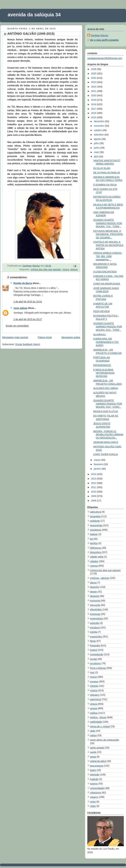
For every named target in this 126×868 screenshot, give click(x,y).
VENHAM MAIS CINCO (106, 442)
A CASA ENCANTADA (105, 272)
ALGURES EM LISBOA (106, 388)
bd (91, 539)
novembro (99, 126)
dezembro (99, 121)
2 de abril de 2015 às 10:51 (28, 302)
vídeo (93, 806)
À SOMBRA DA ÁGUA (105, 185)
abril (96, 157)
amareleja (95, 516)
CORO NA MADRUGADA (107, 284)
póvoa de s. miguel (100, 726)
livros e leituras (98, 668)
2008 (94, 501)
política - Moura (98, 717)
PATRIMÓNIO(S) (102, 365)
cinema (94, 566)
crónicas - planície (100, 578)
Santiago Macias (99, 35)
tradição (94, 779)
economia (95, 601)
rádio (93, 731)
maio (97, 152)
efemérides (96, 609)
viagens (94, 797)
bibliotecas (96, 548)
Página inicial (45, 337)
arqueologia (96, 525)
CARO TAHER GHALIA (106, 454)
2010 (94, 492)
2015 (94, 117)
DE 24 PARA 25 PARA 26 (107, 173)
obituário (95, 695)
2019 (94, 100)
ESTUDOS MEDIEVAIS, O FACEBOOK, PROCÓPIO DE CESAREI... (108, 234)
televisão (95, 775)
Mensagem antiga (71, 337)
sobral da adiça (98, 761)
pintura (74, 269)
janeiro (98, 469)
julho (97, 143)
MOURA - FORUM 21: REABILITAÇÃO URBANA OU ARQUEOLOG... (108, 435)
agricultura (96, 512)
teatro (93, 770)
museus (94, 681)
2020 (94, 95)
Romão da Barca (23, 283)
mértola (94, 686)
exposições (96, 637)
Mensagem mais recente (15, 337)
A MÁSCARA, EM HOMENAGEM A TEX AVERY (106, 342)
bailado (94, 534)
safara (93, 735)
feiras (93, 641)
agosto (98, 139)
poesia (94, 708)
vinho (93, 802)
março (97, 460)
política (94, 713)
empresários (97, 618)
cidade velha (97, 557)
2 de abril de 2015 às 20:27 (28, 319)
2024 (94, 78)
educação (95, 605)
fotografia (95, 646)
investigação (97, 654)
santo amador (97, 748)
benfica (94, 543)
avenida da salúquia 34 (34, 15)
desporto (95, 596)
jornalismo (95, 663)
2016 (94, 113)
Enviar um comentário (17, 326)
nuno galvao (20, 308)
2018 (94, 104)
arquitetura (96, 530)
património (96, 699)
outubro (98, 130)
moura (66, 269)
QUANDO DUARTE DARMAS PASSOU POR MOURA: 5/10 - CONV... (108, 404)
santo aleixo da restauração (105, 740)
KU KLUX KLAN (102, 168)
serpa (93, 757)
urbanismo (96, 793)
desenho (95, 587)
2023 (94, 82)
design (94, 592)
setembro (99, 135)
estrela (94, 632)
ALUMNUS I (100, 334)
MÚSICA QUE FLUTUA (106, 411)
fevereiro (99, 464)
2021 (94, 91)
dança (93, 583)
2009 (94, 496)
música (94, 690)
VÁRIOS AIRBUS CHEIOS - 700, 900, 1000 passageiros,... (108, 256)
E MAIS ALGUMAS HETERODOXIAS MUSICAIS (104, 373)
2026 (94, 69)
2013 (94, 479)
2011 (94, 487)
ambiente (95, 521)
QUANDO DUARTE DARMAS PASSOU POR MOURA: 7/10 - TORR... (108, 223)
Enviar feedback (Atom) (28, 344)
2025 (94, 74)
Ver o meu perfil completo (104, 40)
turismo (94, 784)
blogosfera (96, 552)
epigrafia (95, 623)
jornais (94, 659)
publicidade (96, 722)
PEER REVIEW (101, 311)
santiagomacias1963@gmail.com (105, 58)
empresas (95, 614)
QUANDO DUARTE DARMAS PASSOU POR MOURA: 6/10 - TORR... (108, 327)
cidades (94, 561)
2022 (94, 87)
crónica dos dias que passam (46, 269)
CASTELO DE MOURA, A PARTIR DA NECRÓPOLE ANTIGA (108, 245)
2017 (94, 109)
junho (97, 148)
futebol (94, 650)
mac (92, 672)
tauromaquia (97, 766)
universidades (97, 788)
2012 (94, 483)
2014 (94, 474)
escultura (95, 628)
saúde (93, 752)
